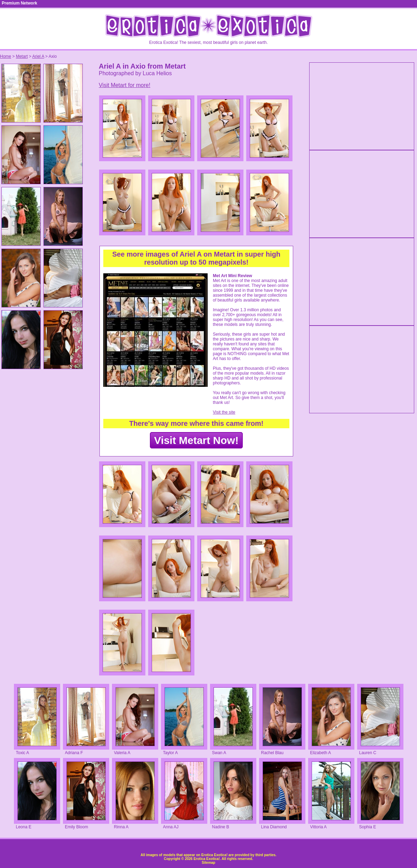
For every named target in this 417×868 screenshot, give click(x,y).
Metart (22, 56)
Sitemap (208, 863)
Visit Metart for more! (125, 85)
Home (6, 56)
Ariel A (38, 56)
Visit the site (224, 412)
